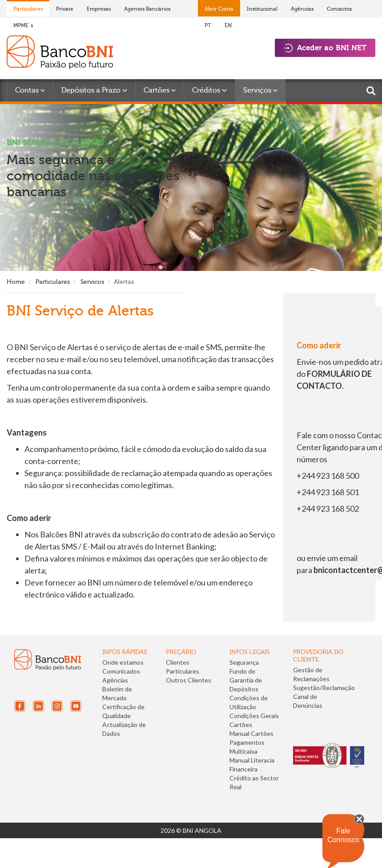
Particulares (28, 9)
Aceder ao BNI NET (325, 48)
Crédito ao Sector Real (254, 782)
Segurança (244, 662)
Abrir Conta (219, 9)
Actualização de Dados (124, 729)
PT (208, 25)
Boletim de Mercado (117, 693)
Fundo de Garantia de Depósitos (246, 680)
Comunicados (121, 671)
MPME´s (23, 25)
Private (65, 9)
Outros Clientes (189, 680)
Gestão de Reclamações (311, 674)
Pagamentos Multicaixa (247, 747)
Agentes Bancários (147, 9)
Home (16, 282)
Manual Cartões (251, 733)
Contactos (339, 9)
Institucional (262, 9)
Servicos (92, 282)
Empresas (99, 9)
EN (228, 25)
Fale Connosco (343, 835)
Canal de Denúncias (308, 701)
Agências (302, 9)
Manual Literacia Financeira (252, 765)
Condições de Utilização (249, 702)
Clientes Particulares (183, 667)
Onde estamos (123, 662)
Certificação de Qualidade (123, 711)
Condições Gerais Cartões (254, 720)
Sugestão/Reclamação (324, 688)
